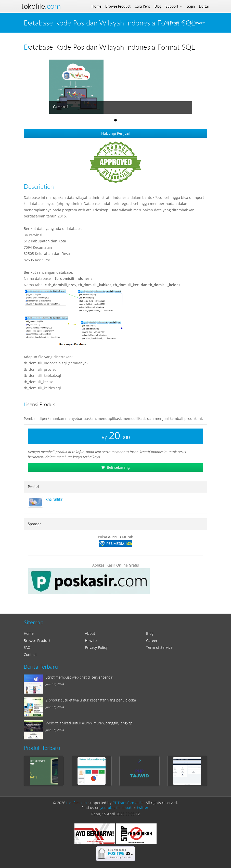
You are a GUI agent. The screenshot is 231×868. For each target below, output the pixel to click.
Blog (150, 633)
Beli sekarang (116, 467)
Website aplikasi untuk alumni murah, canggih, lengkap (89, 723)
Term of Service (159, 647)
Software (197, 23)
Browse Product (37, 640)
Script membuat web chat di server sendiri (79, 677)
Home (29, 633)
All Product (174, 23)
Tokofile (41, 6)
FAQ (27, 647)
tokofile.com (76, 803)
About (90, 633)
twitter (143, 808)
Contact (30, 655)
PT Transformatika (128, 803)
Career (152, 640)
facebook (124, 808)
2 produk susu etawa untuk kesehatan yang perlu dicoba (91, 700)
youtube (107, 808)
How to (91, 640)
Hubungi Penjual (116, 133)
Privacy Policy (96, 647)
